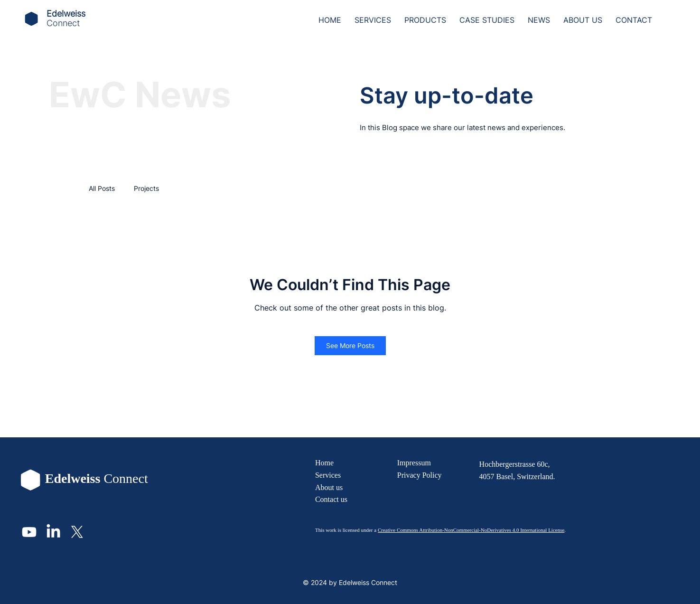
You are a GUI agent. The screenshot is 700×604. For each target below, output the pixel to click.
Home (324, 463)
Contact (327, 499)
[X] (77, 532)
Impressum (414, 463)
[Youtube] (29, 532)
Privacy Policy (420, 475)
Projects (146, 188)
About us (329, 487)
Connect (63, 23)
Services (328, 475)
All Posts (102, 188)
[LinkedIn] (53, 532)
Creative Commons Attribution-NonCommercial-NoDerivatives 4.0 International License (471, 530)
